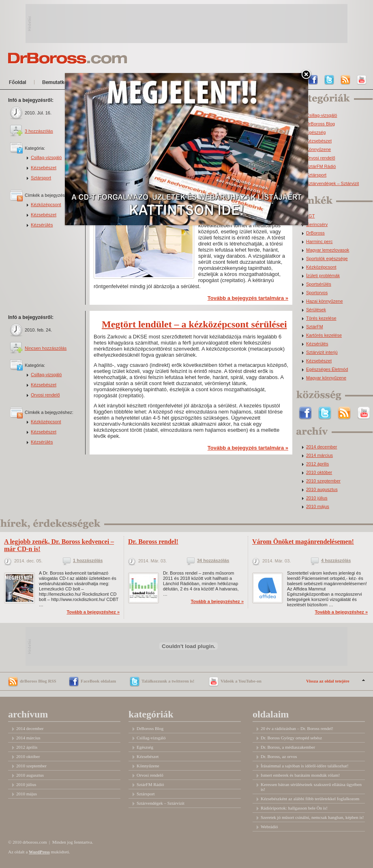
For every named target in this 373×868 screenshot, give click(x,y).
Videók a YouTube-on (241, 681)
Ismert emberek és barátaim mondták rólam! (300, 775)
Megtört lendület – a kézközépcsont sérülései (194, 324)
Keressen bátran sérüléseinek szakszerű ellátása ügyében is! (311, 787)
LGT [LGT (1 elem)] (310, 216)
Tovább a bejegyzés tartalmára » (248, 298)
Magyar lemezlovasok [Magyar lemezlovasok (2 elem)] (328, 250)
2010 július (317, 498)
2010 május (318, 507)
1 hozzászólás (88, 561)
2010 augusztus (322, 490)
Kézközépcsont (46, 205)
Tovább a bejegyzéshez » (93, 612)
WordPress (39, 852)
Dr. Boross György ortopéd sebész (291, 738)
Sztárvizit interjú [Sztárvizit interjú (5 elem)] (322, 352)
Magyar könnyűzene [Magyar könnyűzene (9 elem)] (326, 378)
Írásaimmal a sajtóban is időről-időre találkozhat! (305, 766)
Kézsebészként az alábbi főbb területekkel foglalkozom (310, 799)
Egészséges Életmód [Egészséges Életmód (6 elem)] (327, 369)
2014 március (319, 456)
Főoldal (19, 84)
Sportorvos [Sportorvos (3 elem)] (317, 293)
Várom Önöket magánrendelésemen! (303, 542)
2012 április (317, 464)
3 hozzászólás (39, 131)
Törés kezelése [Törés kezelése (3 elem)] (321, 318)
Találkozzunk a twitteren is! (168, 681)
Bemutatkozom (63, 84)
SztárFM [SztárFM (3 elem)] (315, 327)
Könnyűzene (318, 150)
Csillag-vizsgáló (46, 157)
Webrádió (269, 827)
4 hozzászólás (336, 561)
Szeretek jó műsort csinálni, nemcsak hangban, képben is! (312, 817)
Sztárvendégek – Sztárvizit (332, 184)
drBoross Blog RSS (38, 681)
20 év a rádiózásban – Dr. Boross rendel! (297, 728)
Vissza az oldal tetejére (328, 681)
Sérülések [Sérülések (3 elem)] (316, 310)
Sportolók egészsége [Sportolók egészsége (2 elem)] (327, 259)
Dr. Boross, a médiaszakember (288, 747)
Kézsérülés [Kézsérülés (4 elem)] (317, 344)
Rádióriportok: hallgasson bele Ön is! (294, 808)
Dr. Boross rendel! (153, 542)
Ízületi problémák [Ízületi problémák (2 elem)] (323, 276)
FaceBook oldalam (98, 681)
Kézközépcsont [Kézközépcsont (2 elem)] (321, 267)
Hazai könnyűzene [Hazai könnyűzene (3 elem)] (325, 301)
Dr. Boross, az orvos (279, 756)
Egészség (316, 132)
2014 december (322, 447)
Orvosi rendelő (45, 395)
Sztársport (41, 178)
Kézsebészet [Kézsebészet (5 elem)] (319, 361)
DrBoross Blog (320, 124)
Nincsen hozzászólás (46, 348)
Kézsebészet (44, 168)
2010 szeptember (323, 481)
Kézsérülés (42, 225)
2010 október (319, 473)
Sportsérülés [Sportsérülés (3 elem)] (319, 284)
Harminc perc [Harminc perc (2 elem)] (319, 242)
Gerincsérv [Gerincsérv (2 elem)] (317, 225)
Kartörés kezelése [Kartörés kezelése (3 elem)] (324, 335)
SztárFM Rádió (321, 167)
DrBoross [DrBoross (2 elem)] (315, 233)
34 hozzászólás (213, 561)
